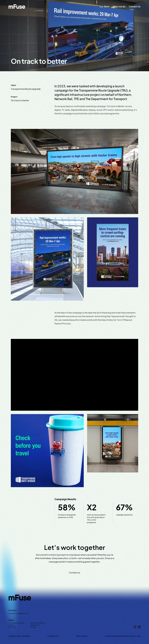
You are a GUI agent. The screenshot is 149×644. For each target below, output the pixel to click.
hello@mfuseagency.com (19, 613)
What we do (119, 6)
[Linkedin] (139, 627)
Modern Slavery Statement (19, 636)
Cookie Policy (53, 636)
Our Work (104, 6)
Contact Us (135, 6)
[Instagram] (135, 627)
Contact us (74, 572)
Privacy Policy (82, 636)
